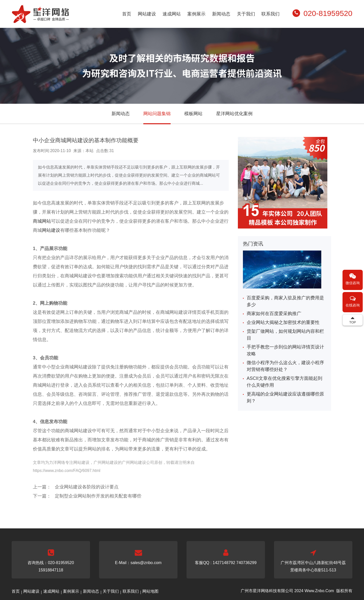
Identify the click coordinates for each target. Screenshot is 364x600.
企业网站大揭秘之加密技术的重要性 (283, 322)
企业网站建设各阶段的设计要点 (87, 487)
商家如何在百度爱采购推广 (274, 314)
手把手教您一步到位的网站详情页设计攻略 (285, 350)
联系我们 (270, 14)
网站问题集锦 (157, 114)
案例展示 (196, 14)
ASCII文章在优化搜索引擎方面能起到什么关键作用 (285, 382)
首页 (127, 14)
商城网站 (42, 221)
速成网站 (172, 14)
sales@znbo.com (146, 563)
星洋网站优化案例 (234, 114)
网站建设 (147, 14)
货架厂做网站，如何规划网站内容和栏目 (285, 335)
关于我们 (246, 14)
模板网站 (193, 114)
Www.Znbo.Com (319, 591)
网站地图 (150, 591)
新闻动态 (221, 14)
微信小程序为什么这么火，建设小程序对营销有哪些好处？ (285, 366)
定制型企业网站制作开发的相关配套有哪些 (98, 496)
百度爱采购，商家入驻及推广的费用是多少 (285, 301)
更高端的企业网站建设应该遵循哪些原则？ (285, 397)
